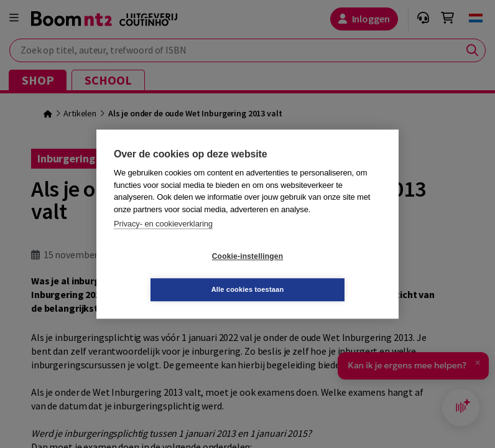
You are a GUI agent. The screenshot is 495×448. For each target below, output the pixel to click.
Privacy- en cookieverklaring (163, 240)
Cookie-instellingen (173, 273)
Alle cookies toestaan (322, 273)
